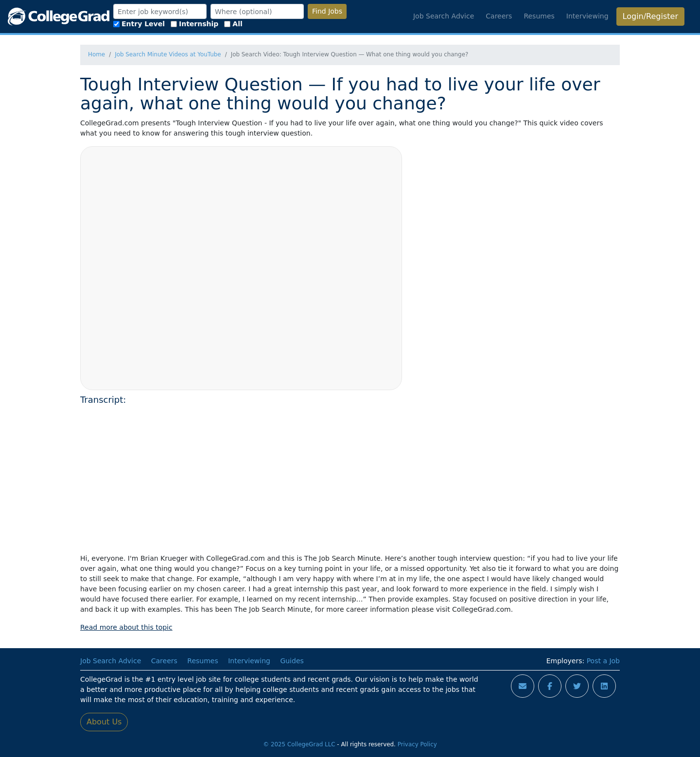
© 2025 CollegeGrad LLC (299, 744)
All (233, 24)
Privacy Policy (417, 744)
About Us (104, 722)
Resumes (539, 16)
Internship (194, 24)
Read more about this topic (126, 627)
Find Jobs (327, 11)
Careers (499, 16)
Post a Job (603, 661)
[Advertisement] (350, 478)
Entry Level (139, 24)
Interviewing (587, 16)
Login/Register (650, 16)
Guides (292, 661)
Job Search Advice (444, 16)
